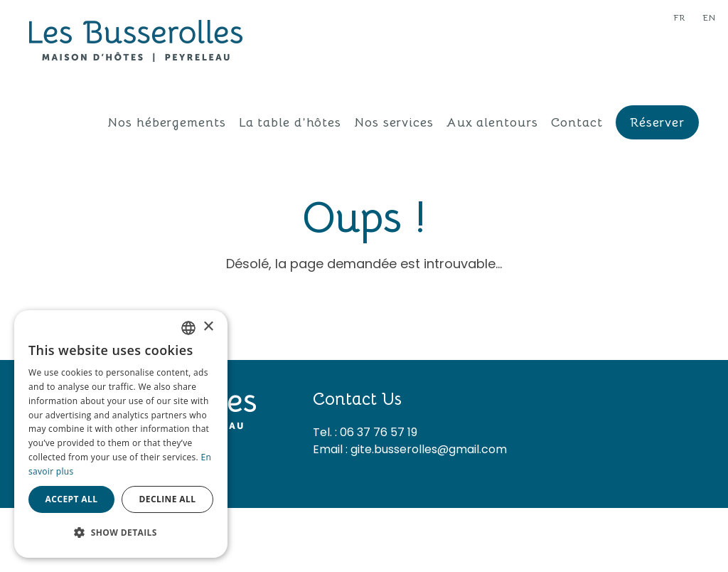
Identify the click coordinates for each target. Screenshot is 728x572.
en (709, 17)
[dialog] (121, 434)
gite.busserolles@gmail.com (429, 449)
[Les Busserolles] (136, 40)
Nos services (394, 122)
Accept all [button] (72, 499)
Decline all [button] (168, 499)
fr (679, 17)
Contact (577, 122)
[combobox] (188, 328)
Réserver (657, 122)
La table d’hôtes (290, 122)
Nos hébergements (166, 122)
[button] (121, 533)
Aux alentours (492, 122)
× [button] (208, 327)
